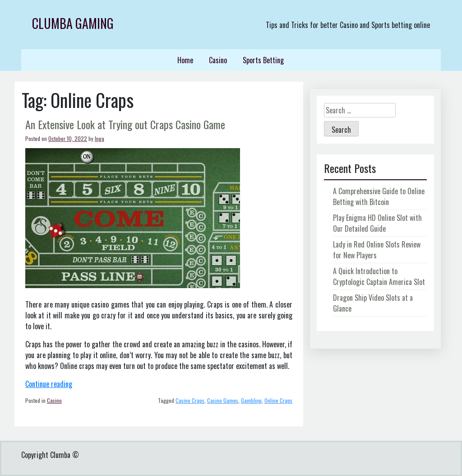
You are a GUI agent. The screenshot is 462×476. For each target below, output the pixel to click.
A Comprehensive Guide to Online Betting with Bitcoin (379, 196)
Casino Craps (190, 400)
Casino (218, 60)
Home (185, 60)
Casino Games (223, 400)
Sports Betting (263, 60)
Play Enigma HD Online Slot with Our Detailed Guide (377, 223)
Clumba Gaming (73, 23)
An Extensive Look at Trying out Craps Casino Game (125, 124)
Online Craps (278, 400)
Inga (99, 138)
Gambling (251, 400)
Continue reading (49, 384)
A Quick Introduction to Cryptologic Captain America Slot (379, 276)
